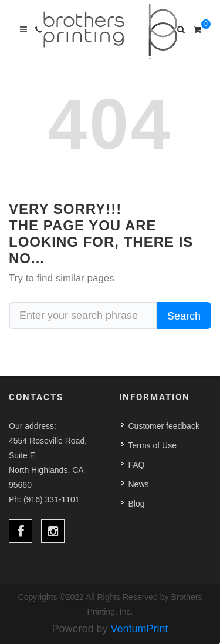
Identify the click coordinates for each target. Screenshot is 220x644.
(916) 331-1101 (52, 499)
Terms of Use (153, 445)
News (139, 484)
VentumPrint (140, 629)
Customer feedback (164, 426)
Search (184, 316)
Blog (137, 504)
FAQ (137, 465)
